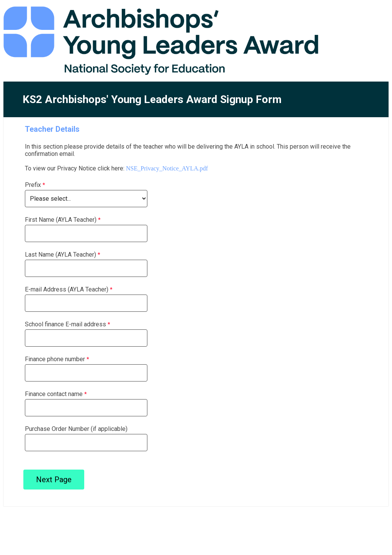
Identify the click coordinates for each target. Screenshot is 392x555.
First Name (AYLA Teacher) (61, 220)
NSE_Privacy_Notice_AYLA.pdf (167, 168)
